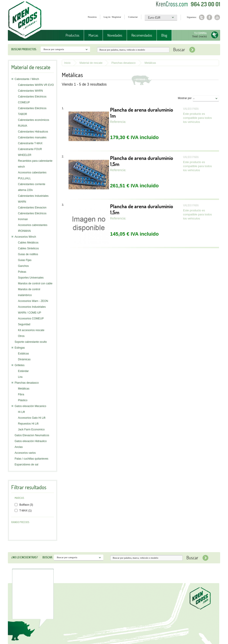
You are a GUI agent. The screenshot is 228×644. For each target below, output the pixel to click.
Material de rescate (91, 63)
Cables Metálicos (28, 243)
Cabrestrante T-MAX (30, 143)
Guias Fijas (25, 260)
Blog (164, 35)
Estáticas (23, 354)
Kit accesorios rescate (31, 330)
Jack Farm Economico (31, 429)
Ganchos (23, 266)
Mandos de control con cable (35, 283)
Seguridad (24, 324)
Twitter (202, 17)
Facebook (209, 17)
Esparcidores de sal (26, 465)
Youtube (217, 17)
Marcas (93, 35)
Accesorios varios (25, 453)
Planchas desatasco (27, 383)
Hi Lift (21, 412)
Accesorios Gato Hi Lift (32, 418)
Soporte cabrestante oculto (31, 342)
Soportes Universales (31, 278)
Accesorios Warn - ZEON (33, 301)
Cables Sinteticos (28, 248)
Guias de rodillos (28, 254)
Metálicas (24, 389)
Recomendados (142, 35)
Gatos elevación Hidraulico (31, 441)
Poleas (22, 272)
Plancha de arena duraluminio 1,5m (142, 161)
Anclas (19, 447)
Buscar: (48, 557)
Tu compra (200, 33)
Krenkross (25, 20)
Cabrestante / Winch (27, 79)
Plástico (23, 400)
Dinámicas (24, 359)
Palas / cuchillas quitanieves (31, 459)
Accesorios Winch (25, 237)
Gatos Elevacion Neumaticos (32, 435)
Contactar (133, 17)
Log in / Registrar (112, 17)
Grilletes (20, 365)
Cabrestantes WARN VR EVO (36, 85)
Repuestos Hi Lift (28, 424)
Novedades (115, 35)
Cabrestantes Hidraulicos (33, 132)
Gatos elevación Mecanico (30, 406)
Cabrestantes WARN (30, 91)
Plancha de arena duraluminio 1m (142, 113)
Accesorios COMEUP (31, 319)
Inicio (67, 63)
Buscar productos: (24, 49)
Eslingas (20, 348)
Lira (20, 377)
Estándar (23, 371)
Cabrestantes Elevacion (32, 208)
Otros (21, 336)
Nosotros (92, 17)
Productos (72, 35)
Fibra (21, 394)
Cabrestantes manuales (32, 137)
